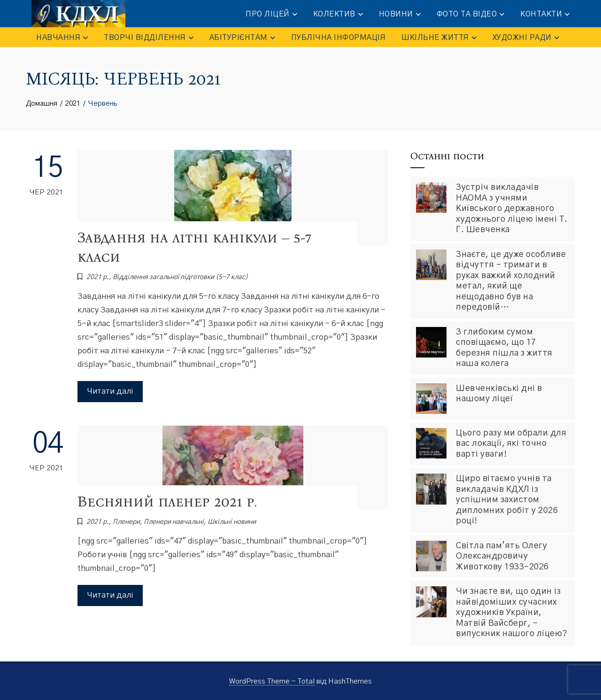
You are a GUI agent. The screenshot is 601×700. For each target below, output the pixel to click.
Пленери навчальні (174, 522)
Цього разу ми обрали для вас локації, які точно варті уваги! (511, 444)
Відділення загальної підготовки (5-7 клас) (180, 277)
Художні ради (526, 38)
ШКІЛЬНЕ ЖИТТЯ (439, 38)
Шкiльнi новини (232, 522)
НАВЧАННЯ (62, 38)
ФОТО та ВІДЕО (471, 14)
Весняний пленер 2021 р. (167, 502)
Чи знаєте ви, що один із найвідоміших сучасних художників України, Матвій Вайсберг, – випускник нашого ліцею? (512, 613)
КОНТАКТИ (545, 14)
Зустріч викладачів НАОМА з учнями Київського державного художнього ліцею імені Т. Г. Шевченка (512, 209)
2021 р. (98, 277)
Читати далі (110, 391)
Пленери (126, 522)
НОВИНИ (400, 14)
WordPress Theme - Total (272, 681)
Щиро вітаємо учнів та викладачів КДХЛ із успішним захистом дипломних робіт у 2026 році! (507, 500)
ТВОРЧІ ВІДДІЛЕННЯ (149, 38)
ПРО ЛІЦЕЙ (271, 14)
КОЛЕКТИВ (338, 14)
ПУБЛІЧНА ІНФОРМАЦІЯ (339, 38)
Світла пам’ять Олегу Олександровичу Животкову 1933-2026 (502, 556)
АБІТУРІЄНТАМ (242, 38)
